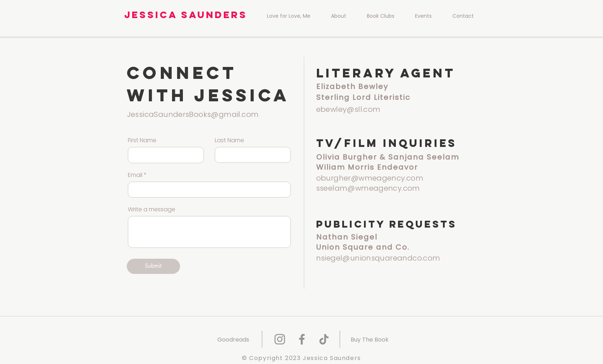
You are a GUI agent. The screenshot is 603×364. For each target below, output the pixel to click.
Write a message (152, 209)
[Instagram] (280, 339)
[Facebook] (302, 339)
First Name (142, 140)
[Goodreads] (233, 339)
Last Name (229, 140)
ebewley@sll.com (348, 109)
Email (135, 175)
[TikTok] (324, 339)
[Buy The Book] (370, 339)
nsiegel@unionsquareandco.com (378, 258)
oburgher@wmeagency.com (370, 178)
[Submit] (153, 266)
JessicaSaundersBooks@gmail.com (193, 114)
